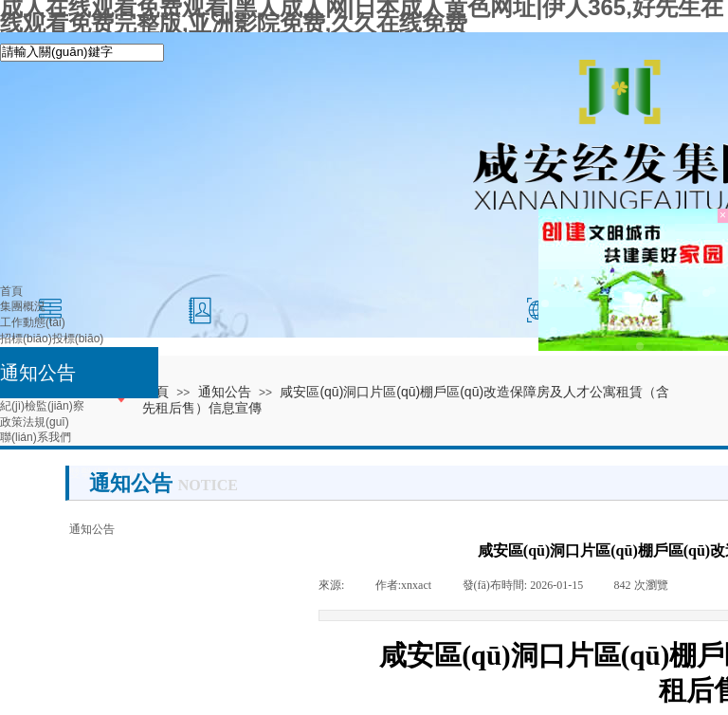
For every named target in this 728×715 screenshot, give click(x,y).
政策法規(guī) (35, 422)
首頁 (11, 291)
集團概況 (23, 306)
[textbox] (82, 53)
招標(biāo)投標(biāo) (52, 339)
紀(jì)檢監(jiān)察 (42, 406)
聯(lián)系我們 (36, 437)
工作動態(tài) (33, 322)
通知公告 (38, 373)
